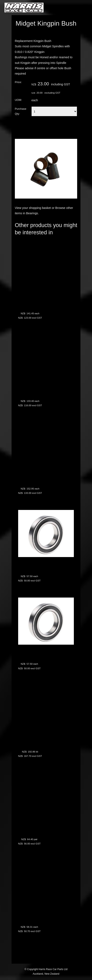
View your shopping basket (33, 208)
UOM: (18, 100)
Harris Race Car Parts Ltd (53, 969)
